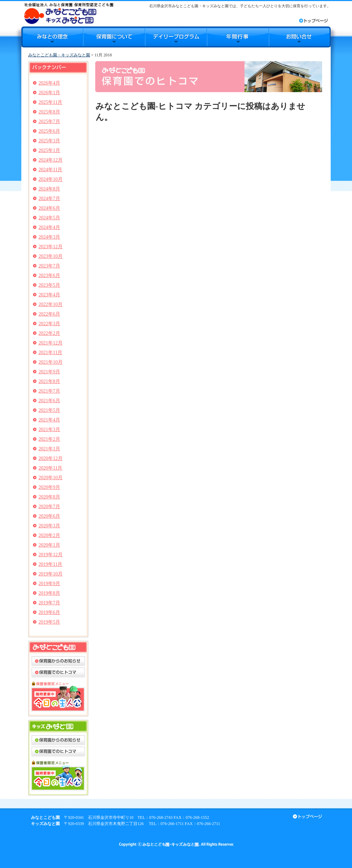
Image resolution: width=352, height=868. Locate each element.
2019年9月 (49, 584)
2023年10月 (51, 256)
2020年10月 (51, 478)
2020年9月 (49, 487)
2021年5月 (49, 410)
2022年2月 (49, 333)
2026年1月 (49, 93)
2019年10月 (51, 574)
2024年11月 (50, 170)
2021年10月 (51, 362)
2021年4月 (49, 420)
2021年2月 (49, 439)
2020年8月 (49, 497)
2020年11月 (50, 468)
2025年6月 (49, 131)
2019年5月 (49, 622)
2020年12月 (51, 458)
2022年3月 (49, 324)
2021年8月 (49, 381)
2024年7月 (49, 199)
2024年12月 (51, 160)
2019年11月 (50, 564)
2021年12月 (51, 343)
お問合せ (300, 37)
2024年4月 (49, 227)
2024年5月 (49, 218)
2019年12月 (51, 555)
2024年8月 (49, 189)
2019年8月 (49, 593)
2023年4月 (49, 295)
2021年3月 (49, 430)
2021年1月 (49, 449)
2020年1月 (49, 545)
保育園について (114, 37)
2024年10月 (51, 179)
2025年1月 (49, 150)
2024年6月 (49, 208)
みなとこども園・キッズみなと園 (59, 55)
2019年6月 (49, 612)
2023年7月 (49, 266)
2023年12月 (51, 247)
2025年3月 (49, 141)
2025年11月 (50, 102)
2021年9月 (49, 372)
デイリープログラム (176, 37)
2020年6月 (49, 516)
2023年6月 (49, 276)
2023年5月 (49, 285)
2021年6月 (49, 401)
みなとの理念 (52, 37)
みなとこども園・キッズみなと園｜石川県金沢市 (69, 13)
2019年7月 (49, 603)
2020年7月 (49, 507)
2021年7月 (49, 391)
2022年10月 (51, 304)
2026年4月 (49, 83)
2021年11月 (50, 353)
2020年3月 (49, 526)
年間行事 (238, 37)
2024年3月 (49, 237)
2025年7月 (49, 122)
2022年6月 (49, 314)
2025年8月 (49, 112)
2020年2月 (49, 535)
